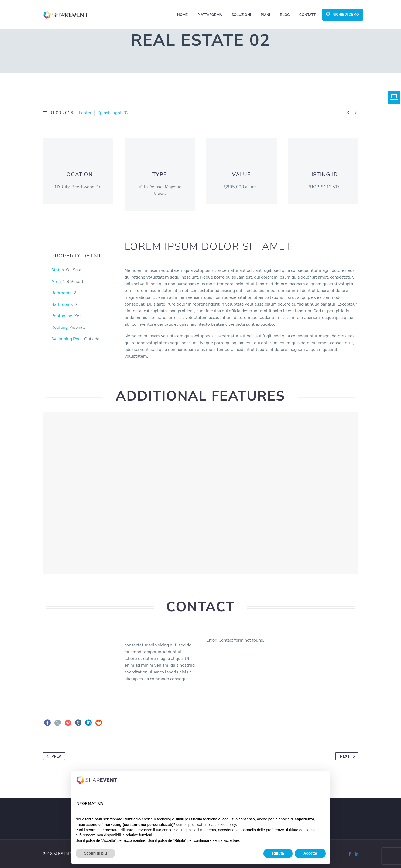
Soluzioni (241, 15)
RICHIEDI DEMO (346, 14)
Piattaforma (210, 15)
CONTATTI (308, 15)
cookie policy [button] (225, 825)
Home (182, 15)
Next (348, 756)
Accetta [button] (310, 853)
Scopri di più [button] (96, 853)
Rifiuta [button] (278, 853)
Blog (285, 15)
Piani (265, 15)
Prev (53, 756)
